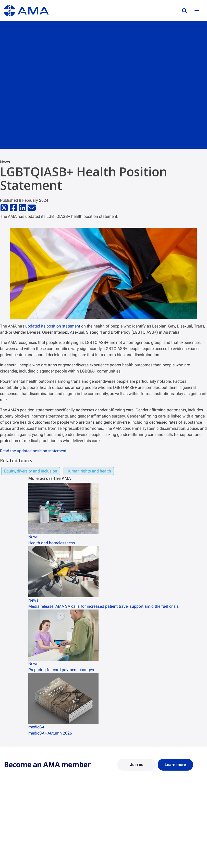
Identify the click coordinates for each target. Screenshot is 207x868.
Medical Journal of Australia (174, 828)
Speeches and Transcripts (179, 838)
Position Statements (72, 812)
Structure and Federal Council (21, 828)
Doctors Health (119, 857)
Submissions (66, 834)
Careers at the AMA (19, 838)
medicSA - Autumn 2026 (50, 733)
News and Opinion (173, 819)
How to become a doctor (127, 842)
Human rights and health (89, 471)
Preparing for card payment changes (61, 670)
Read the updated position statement (33, 451)
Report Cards (66, 819)
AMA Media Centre (174, 812)
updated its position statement (53, 326)
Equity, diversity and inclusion (31, 471)
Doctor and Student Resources (123, 833)
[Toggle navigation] (197, 11)
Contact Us (13, 819)
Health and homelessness (52, 543)
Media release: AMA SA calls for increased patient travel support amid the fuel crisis (103, 606)
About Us (11, 812)
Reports (62, 827)
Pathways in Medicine (125, 850)
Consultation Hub (70, 841)
